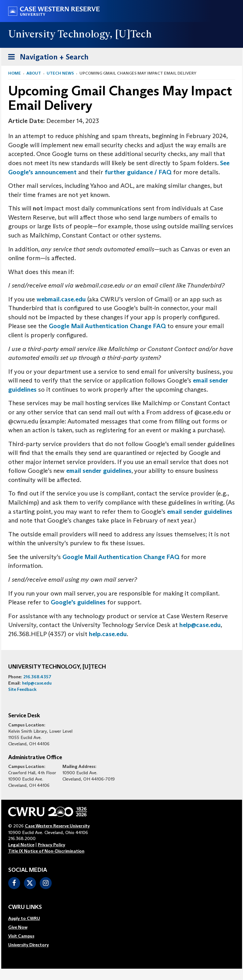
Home (14, 73)
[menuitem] (29, 918)
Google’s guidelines (78, 602)
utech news (60, 73)
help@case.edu (200, 625)
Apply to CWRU (24, 918)
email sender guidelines (99, 471)
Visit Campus (21, 936)
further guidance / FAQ (138, 172)
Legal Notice (21, 845)
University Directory (29, 945)
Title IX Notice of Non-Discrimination (46, 851)
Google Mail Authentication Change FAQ (107, 326)
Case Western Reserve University (57, 826)
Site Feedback (22, 689)
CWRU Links (25, 907)
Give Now (18, 927)
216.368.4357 (37, 677)
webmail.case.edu (61, 299)
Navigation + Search (46, 58)
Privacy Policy (52, 845)
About (34, 73)
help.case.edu (108, 634)
